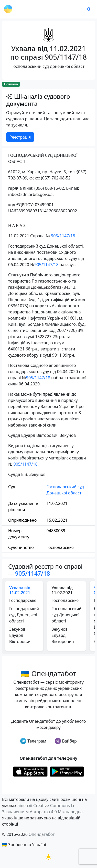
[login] (88, 9)
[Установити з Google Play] (67, 771)
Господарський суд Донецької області (65, 490)
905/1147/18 (63, 236)
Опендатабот (42, 834)
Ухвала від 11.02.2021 (20, 590)
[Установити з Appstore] (30, 771)
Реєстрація (20, 137)
